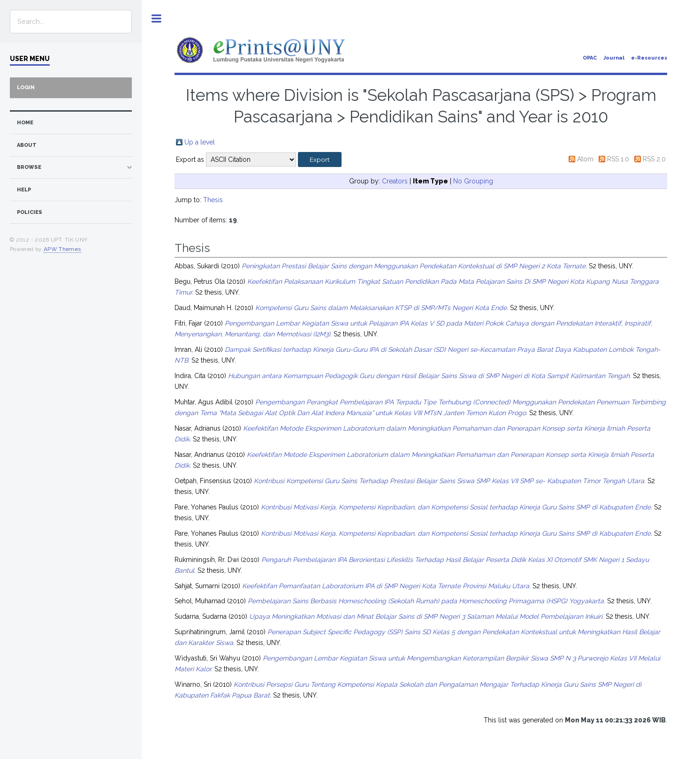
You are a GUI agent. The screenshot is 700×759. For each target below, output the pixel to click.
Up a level (200, 142)
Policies (30, 212)
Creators (395, 181)
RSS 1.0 (618, 159)
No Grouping (473, 181)
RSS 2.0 (654, 159)
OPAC (590, 58)
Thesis (213, 200)
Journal (614, 58)
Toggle (156, 19)
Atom (585, 159)
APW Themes (62, 249)
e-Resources (649, 58)
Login (26, 87)
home (25, 123)
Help (24, 190)
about (27, 145)
